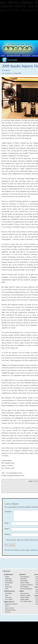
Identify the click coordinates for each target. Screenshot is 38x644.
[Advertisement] (19, 20)
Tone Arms (8, 597)
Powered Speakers (26, 589)
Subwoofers (24, 581)
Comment (8, 512)
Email (7, 529)
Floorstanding (25, 577)
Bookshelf (23, 579)
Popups (12, 622)
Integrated (8, 579)
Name (7, 523)
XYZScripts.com (24, 622)
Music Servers (10, 608)
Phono (7, 585)
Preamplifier (9, 583)
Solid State (9, 587)
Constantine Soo (9, 73)
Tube (7, 589)
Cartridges (8, 593)
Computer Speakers (27, 585)
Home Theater (25, 583)
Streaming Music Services (10, 611)
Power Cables (25, 597)
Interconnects (25, 593)
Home (3, 56)
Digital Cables (25, 599)
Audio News (26, 56)
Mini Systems (24, 587)
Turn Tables (9, 599)
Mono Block (9, 581)
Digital (7, 577)
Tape (7, 595)
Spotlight (13, 60)
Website (7, 534)
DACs (7, 606)
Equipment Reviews (14, 56)
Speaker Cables (25, 595)
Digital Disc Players (11, 604)
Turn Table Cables (26, 601)
